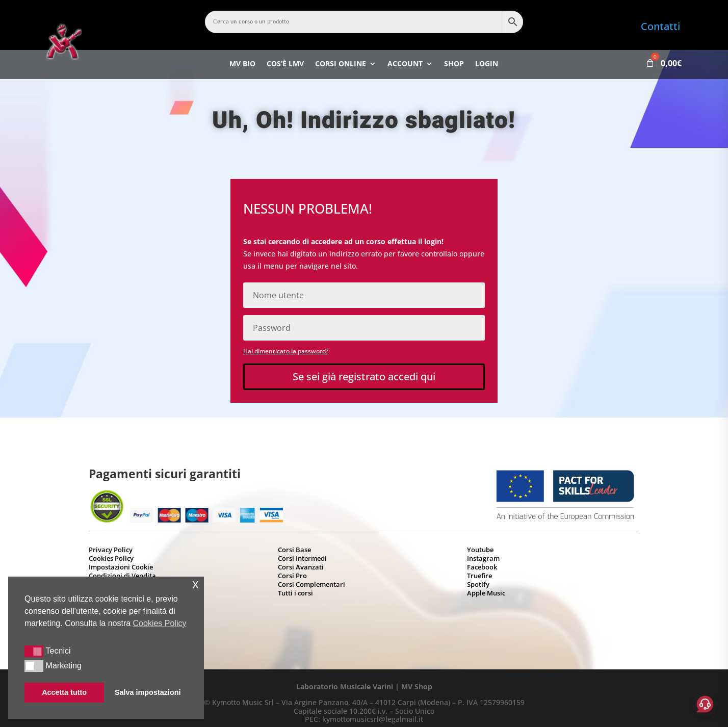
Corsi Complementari (311, 584)
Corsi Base (294, 550)
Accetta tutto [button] (64, 692)
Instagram (483, 558)
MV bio (242, 65)
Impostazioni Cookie (121, 567)
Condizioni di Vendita (122, 576)
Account (405, 65)
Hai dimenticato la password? (286, 351)
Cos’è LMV (285, 65)
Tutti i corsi (295, 593)
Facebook (482, 567)
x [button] (196, 584)
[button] (34, 651)
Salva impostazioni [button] (148, 692)
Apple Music (486, 593)
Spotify (478, 584)
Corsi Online (341, 65)
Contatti (660, 26)
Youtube (480, 550)
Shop (454, 65)
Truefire (479, 576)
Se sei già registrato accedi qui (364, 377)
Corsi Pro (292, 576)
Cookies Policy (111, 558)
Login (487, 65)
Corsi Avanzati (301, 567)
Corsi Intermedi (302, 558)
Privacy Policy (111, 550)
